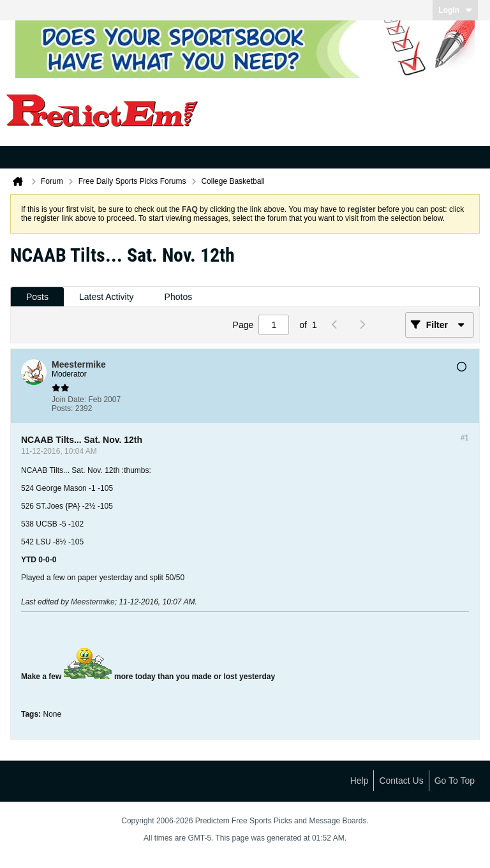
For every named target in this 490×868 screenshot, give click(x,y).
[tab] (37, 297)
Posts (37, 297)
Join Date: (69, 400)
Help (360, 781)
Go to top (455, 781)
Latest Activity (107, 297)
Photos (179, 297)
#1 (465, 438)
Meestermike (93, 602)
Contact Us (401, 781)
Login (455, 10)
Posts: (62, 408)
